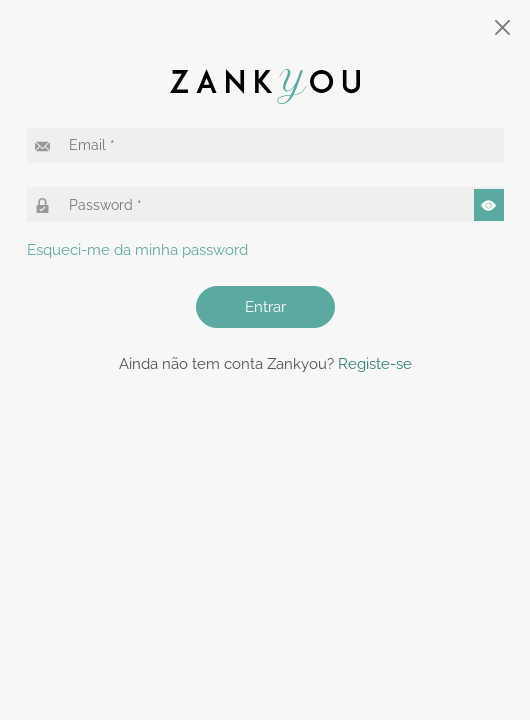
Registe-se (375, 364)
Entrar (265, 307)
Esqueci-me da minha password (137, 250)
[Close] (503, 27)
